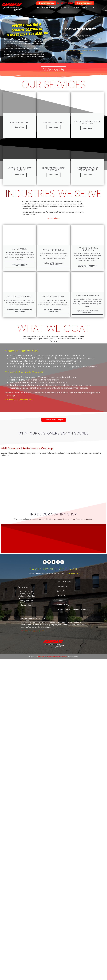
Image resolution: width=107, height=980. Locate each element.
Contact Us (62, 596)
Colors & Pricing (50, 8)
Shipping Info (63, 586)
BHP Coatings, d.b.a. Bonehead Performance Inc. (53, 656)
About (85, 8)
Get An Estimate (64, 582)
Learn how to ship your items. (33, 631)
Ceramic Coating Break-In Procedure (73, 609)
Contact (95, 8)
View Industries (27, 400)
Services (35, 8)
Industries (65, 8)
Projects (60, 600)
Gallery (76, 8)
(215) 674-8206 (65, 3)
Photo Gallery (63, 605)
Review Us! (61, 591)
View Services (11, 400)
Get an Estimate (54, 218)
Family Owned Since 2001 (54, 569)
